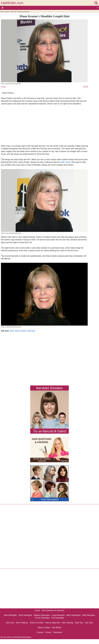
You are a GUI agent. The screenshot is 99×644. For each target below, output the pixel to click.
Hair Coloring (67, 623)
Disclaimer (58, 632)
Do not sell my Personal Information (16, 637)
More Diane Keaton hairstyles (23, 331)
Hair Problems (22, 623)
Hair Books (56, 628)
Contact (40, 632)
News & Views (44, 628)
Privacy (48, 632)
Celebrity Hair (13, 12)
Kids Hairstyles (89, 615)
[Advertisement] (45, 125)
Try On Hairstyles (42, 618)
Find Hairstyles (58, 618)
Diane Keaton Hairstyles (23, 12)
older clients (66, 162)
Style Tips (79, 623)
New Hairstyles (10, 615)
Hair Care (10, 623)
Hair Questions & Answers (53, 610)
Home (2, 12)
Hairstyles (7, 12)
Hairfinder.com (12, 3)
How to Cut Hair (37, 623)
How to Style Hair (53, 623)
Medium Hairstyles (42, 615)
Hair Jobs (89, 623)
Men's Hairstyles (74, 615)
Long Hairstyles (58, 615)
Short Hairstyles (25, 615)
